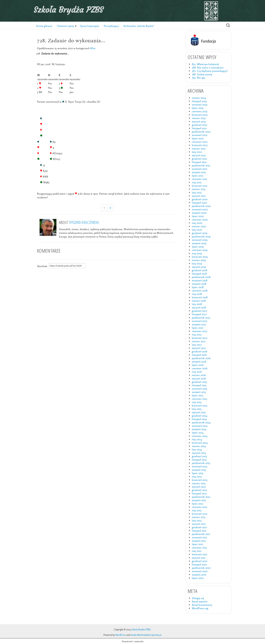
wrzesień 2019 (200, 240)
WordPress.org (200, 608)
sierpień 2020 (199, 213)
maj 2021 (197, 182)
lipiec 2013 (197, 473)
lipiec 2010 (198, 578)
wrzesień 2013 (199, 466)
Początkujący (111, 26)
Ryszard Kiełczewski (84, 222)
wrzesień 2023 (200, 105)
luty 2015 (197, 409)
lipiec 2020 (198, 216)
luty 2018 (197, 304)
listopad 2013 (199, 460)
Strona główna (44, 26)
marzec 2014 (199, 446)
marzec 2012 (199, 517)
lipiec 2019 (198, 247)
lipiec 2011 (197, 544)
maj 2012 (197, 510)
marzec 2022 (199, 149)
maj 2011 (197, 551)
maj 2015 (197, 402)
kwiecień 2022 (200, 145)
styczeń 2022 (199, 155)
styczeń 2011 (199, 558)
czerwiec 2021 (200, 179)
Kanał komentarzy (202, 605)
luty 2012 (197, 520)
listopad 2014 (199, 419)
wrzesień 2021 (200, 169)
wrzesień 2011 (199, 537)
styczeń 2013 (199, 487)
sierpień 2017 (199, 324)
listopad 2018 (199, 274)
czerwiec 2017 (200, 331)
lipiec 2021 (198, 176)
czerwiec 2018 (200, 291)
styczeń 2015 (199, 412)
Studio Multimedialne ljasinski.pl (146, 635)
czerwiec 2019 (200, 250)
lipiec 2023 (198, 108)
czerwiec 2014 (200, 436)
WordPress (121, 635)
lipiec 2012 (198, 504)
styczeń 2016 (199, 378)
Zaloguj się (198, 598)
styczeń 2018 (199, 307)
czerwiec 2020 (200, 220)
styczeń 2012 (199, 524)
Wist (93, 48)
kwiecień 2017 (200, 338)
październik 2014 (201, 422)
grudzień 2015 (199, 382)
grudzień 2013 (199, 456)
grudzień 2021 (199, 159)
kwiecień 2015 (200, 406)
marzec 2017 (199, 341)
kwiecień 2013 (200, 480)
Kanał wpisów (200, 601)
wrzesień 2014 (200, 426)
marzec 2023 (199, 118)
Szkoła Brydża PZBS (68, 10)
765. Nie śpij (198, 78)
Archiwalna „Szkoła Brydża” (139, 26)
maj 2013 (197, 477)
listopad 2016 (199, 355)
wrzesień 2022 (200, 135)
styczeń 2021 (199, 196)
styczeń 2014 (199, 453)
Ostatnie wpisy (65, 26)
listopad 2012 (199, 493)
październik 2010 (201, 568)
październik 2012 (201, 497)
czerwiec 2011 (199, 548)
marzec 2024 (199, 98)
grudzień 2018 (200, 270)
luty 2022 (197, 152)
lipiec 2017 (198, 328)
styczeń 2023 (199, 121)
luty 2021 (197, 192)
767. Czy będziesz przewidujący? (210, 71)
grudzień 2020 (200, 199)
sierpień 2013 (199, 470)
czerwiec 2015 (199, 399)
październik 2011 (201, 534)
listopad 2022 (199, 128)
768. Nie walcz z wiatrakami (208, 68)
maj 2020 (197, 223)
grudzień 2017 (199, 311)
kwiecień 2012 (200, 514)
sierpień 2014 (199, 429)
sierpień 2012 (199, 500)
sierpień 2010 (199, 575)
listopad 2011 (199, 531)
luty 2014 (197, 449)
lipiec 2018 (198, 287)
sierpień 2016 (199, 362)
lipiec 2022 (198, 138)
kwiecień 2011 (200, 554)
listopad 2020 (199, 203)
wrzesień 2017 (200, 321)
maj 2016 (197, 372)
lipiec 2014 (198, 433)
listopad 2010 (199, 564)
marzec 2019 (199, 260)
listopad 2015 (199, 385)
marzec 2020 (199, 226)
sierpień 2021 (199, 172)
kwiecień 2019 (200, 257)
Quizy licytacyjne (89, 26)
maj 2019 (197, 253)
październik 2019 (201, 236)
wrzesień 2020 (200, 209)
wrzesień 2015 (199, 389)
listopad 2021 (199, 162)
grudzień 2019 (200, 233)
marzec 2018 (199, 301)
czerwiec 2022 (200, 142)
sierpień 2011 (199, 541)
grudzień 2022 (200, 125)
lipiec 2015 (197, 395)
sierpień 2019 (199, 243)
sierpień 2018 (199, 284)
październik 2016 (201, 358)
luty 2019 (197, 264)
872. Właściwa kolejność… (206, 64)
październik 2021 (201, 165)
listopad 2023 (199, 101)
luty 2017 (197, 345)
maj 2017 (197, 335)
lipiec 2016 (198, 365)
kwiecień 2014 (200, 443)
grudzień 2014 (200, 416)
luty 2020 (197, 230)
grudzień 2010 (200, 561)
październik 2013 (201, 463)
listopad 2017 (199, 314)
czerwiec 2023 (200, 111)
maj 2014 (197, 439)
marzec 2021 (199, 189)
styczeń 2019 (199, 267)
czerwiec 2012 (200, 507)
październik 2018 (201, 277)
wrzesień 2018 (200, 280)
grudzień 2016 (200, 351)
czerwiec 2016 (200, 368)
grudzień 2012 (199, 490)
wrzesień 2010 (200, 571)
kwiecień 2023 (200, 115)
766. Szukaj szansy (202, 74)
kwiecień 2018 (200, 297)
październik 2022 (201, 132)
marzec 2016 (199, 375)
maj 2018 (197, 294)
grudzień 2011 (199, 527)
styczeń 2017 (199, 348)
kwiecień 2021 (200, 186)
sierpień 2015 (199, 392)
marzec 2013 (199, 483)
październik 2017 (201, 318)
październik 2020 (201, 206)
